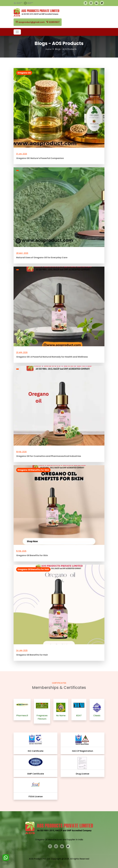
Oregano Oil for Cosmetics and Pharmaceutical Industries (49, 456)
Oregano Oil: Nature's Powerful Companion (40, 158)
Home (49, 49)
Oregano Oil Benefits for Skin (33, 470)
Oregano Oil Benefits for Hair (33, 569)
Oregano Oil (24, 73)
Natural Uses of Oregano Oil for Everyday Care (42, 258)
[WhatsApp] (6, 858)
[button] (17, 32)
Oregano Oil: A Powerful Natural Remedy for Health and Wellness (52, 357)
